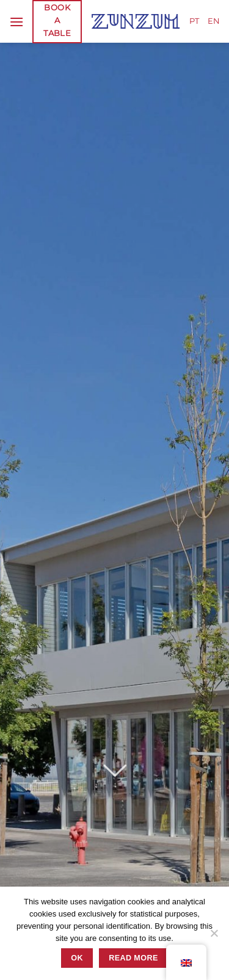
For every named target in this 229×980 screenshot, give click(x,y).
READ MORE (133, 958)
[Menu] (16, 22)
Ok (77, 958)
